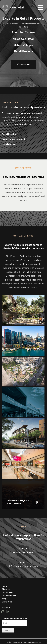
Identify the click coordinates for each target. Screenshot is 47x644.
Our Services (8, 592)
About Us (6, 589)
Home (5, 586)
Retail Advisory (10, 144)
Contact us (24, 64)
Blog (4, 598)
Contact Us (7, 602)
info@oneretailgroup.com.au (23, 566)
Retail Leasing (9, 134)
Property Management (13, 139)
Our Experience (9, 595)
